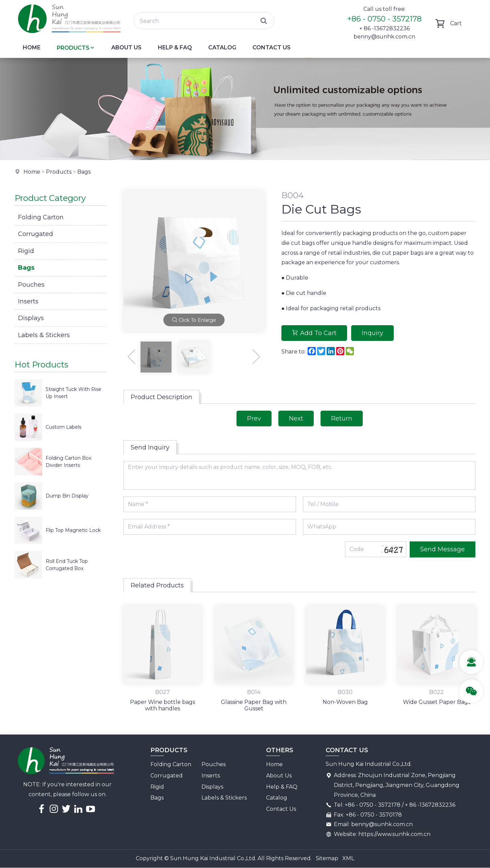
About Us (126, 48)
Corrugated (36, 234)
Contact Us (272, 48)
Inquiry (372, 333)
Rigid (26, 251)
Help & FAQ (175, 48)
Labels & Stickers (44, 335)
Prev (254, 419)
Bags (84, 172)
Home (32, 48)
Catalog (222, 48)
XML (348, 858)
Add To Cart (314, 333)
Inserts (28, 301)
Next (296, 419)
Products (76, 48)
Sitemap (327, 858)
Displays (31, 318)
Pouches (31, 285)
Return (342, 419)
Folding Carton (41, 217)
